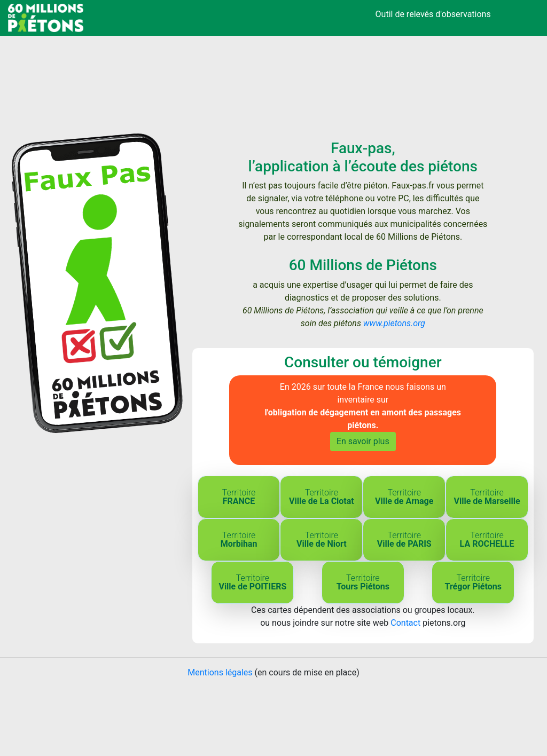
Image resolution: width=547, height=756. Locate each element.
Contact (405, 623)
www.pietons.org (394, 323)
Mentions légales (220, 672)
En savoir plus (363, 441)
